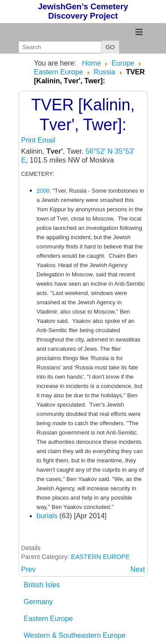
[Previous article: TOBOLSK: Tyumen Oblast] (29, 569)
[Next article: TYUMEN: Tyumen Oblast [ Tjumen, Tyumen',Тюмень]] (138, 569)
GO (110, 47)
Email (46, 140)
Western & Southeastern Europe (75, 635)
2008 (43, 191)
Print (29, 140)
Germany (39, 602)
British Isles (42, 585)
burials (48, 516)
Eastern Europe (48, 619)
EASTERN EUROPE (100, 557)
